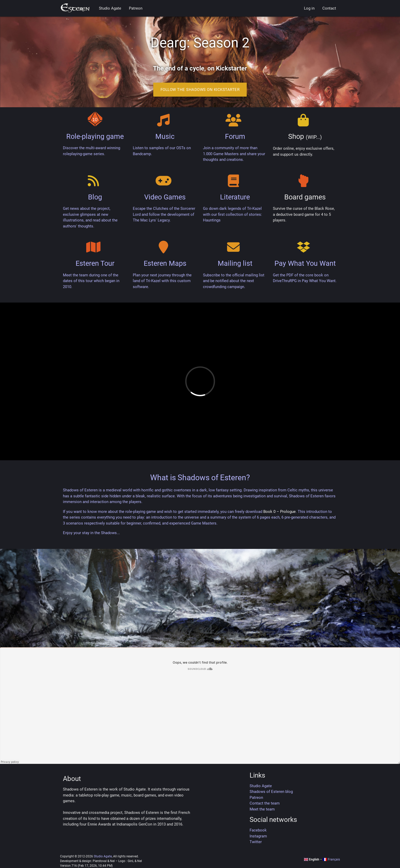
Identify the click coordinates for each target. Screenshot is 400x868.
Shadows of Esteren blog (271, 792)
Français (331, 859)
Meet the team (262, 809)
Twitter (256, 842)
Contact (329, 8)
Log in (309, 8)
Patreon (136, 8)
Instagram (258, 836)
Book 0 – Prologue (279, 512)
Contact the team (265, 803)
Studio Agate (110, 8)
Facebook (258, 830)
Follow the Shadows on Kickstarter (200, 90)
